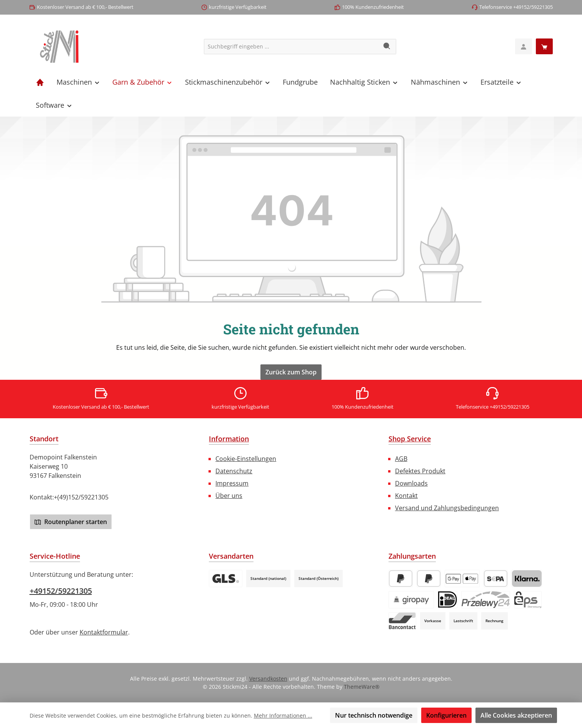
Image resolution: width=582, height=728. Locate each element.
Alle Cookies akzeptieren (516, 715)
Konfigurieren (446, 715)
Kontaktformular (104, 632)
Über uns (229, 496)
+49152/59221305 (61, 591)
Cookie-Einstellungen (246, 459)
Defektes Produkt (420, 471)
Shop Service (410, 439)
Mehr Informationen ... (283, 715)
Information (229, 439)
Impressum (232, 483)
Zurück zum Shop (291, 372)
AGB (401, 459)
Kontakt (406, 496)
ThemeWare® (362, 687)
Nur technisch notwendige (374, 715)
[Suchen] (387, 47)
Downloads (411, 483)
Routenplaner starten (71, 522)
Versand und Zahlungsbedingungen (447, 508)
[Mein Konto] (524, 46)
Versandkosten (268, 679)
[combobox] (291, 47)
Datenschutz (234, 471)
